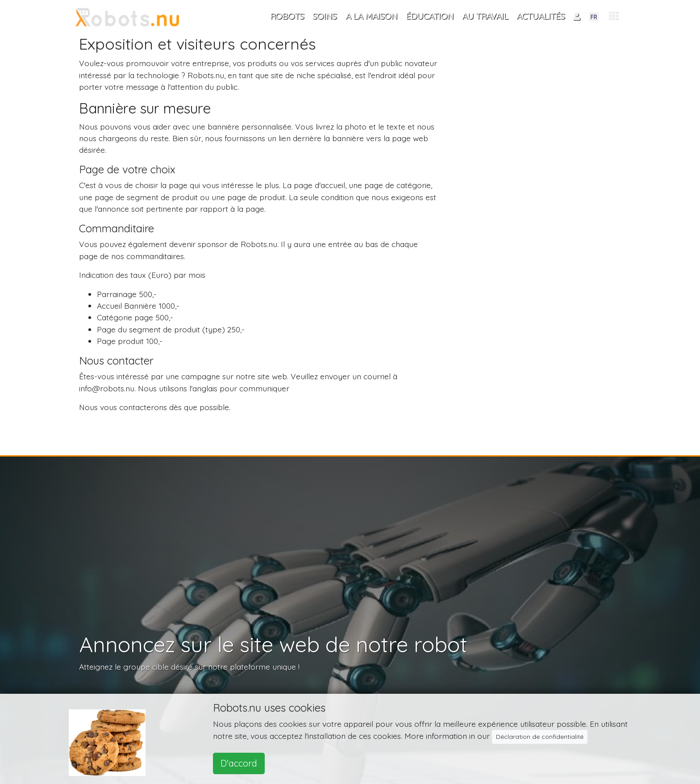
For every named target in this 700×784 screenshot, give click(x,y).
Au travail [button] (485, 16)
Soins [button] (325, 16)
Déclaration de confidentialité (540, 737)
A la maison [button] (371, 16)
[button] (614, 16)
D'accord (239, 763)
